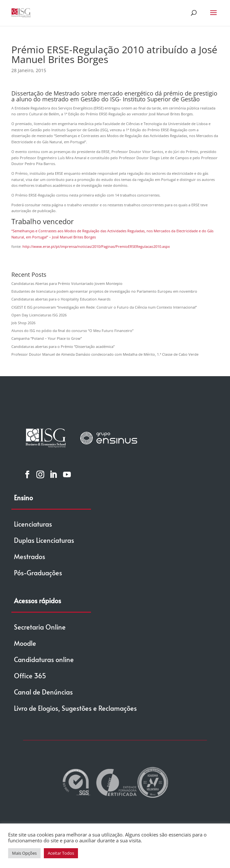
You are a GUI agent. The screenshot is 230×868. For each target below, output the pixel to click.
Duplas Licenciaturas (44, 540)
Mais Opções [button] (24, 853)
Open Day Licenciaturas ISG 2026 (39, 315)
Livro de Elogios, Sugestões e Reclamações (75, 708)
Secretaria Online (40, 627)
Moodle (25, 643)
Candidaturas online (44, 659)
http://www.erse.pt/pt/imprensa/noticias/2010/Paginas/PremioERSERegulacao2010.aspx (96, 246)
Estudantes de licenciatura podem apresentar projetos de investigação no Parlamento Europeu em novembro (104, 291)
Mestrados (30, 556)
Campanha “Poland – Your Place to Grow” (47, 338)
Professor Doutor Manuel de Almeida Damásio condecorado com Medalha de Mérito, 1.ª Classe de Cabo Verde (105, 354)
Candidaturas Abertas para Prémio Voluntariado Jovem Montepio (67, 283)
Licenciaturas (33, 524)
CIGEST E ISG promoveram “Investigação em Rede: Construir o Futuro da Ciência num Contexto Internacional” (104, 307)
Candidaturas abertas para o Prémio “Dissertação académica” (63, 346)
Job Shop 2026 (23, 323)
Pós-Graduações (38, 573)
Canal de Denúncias (43, 692)
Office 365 (30, 676)
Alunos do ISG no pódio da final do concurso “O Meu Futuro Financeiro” (72, 331)
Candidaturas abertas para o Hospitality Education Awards (61, 299)
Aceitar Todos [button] (61, 853)
